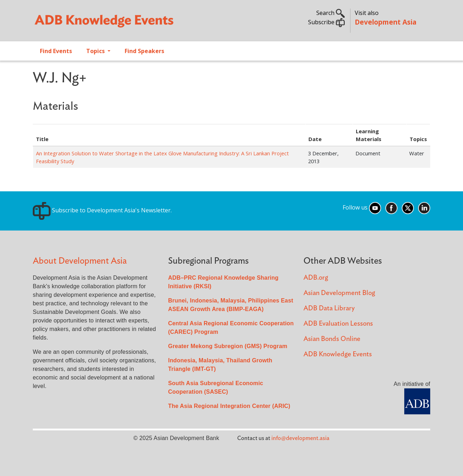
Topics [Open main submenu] (96, 51)
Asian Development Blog (339, 293)
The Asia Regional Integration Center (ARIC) (229, 406)
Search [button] (331, 13)
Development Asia (386, 22)
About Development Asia (80, 261)
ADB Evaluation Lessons (338, 324)
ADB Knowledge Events (338, 354)
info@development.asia (300, 438)
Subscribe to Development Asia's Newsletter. (102, 210)
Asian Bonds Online (332, 339)
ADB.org (316, 278)
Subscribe (326, 22)
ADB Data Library (329, 308)
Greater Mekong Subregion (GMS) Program (228, 346)
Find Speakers (144, 51)
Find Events (56, 51)
